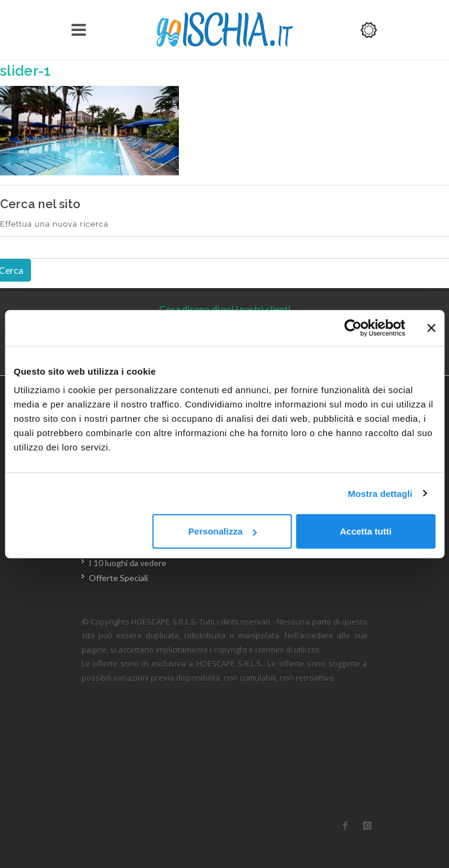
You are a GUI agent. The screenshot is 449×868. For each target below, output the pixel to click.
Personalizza (223, 531)
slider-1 (25, 71)
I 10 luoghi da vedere (128, 563)
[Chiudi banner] (431, 328)
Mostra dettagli (380, 493)
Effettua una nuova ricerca (54, 224)
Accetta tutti (366, 531)
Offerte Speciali (118, 578)
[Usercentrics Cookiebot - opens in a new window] (353, 328)
